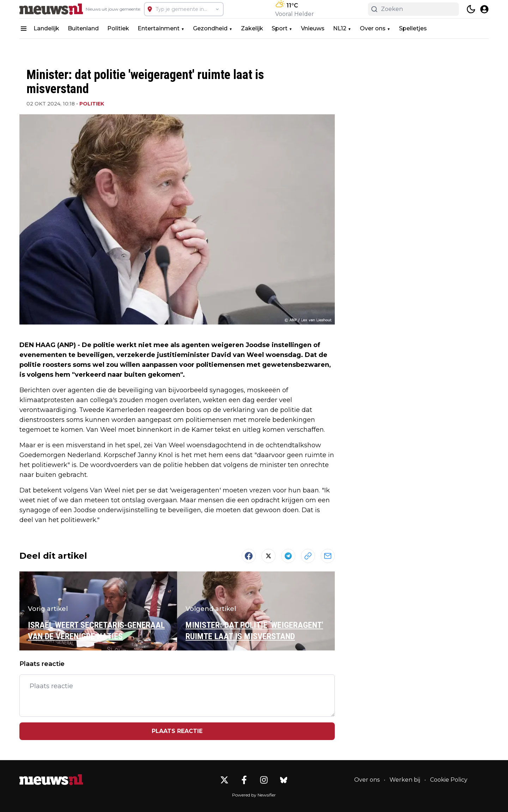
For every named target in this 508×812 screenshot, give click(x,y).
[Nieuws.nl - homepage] (51, 9)
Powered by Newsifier (254, 795)
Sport (280, 28)
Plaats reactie (177, 731)
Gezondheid (210, 28)
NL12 (340, 28)
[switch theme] (471, 9)
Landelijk (46, 28)
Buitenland (83, 28)
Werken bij (405, 780)
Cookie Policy (449, 780)
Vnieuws (313, 28)
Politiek (118, 28)
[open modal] (484, 9)
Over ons (373, 28)
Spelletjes (413, 28)
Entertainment (159, 28)
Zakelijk (252, 28)
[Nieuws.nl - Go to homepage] (51, 780)
